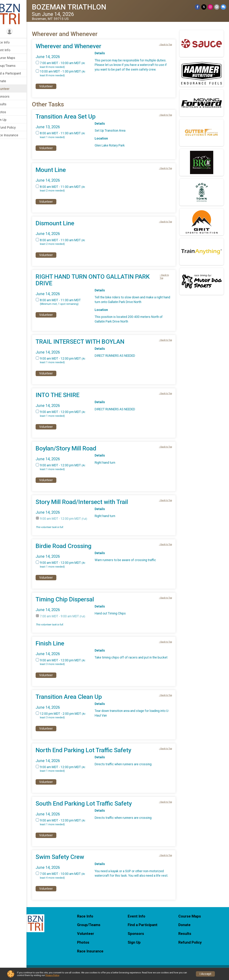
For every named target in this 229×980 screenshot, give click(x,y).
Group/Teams (13, 66)
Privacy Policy (52, 975)
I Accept (205, 974)
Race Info (10, 42)
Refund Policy (13, 127)
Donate (8, 81)
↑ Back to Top (167, 45)
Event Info (10, 50)
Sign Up (8, 120)
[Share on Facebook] (198, 7)
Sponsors (10, 96)
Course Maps (13, 58)
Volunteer (10, 89)
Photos (8, 112)
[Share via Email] (217, 7)
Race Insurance (14, 135)
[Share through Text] (223, 7)
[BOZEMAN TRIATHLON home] (17, 14)
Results (8, 104)
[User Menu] (17, 32)
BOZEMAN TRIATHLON (77, 7)
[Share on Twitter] (204, 7)
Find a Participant (16, 73)
